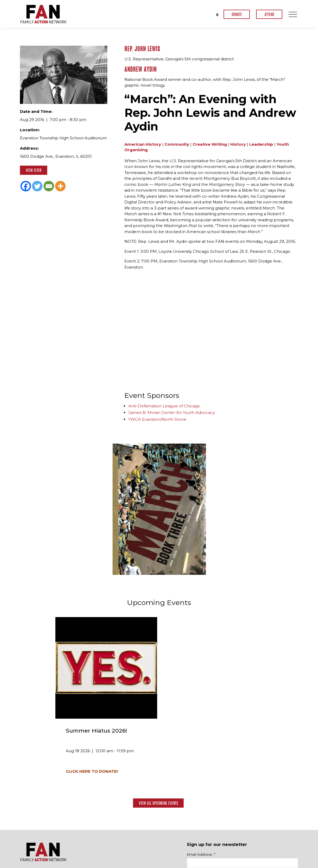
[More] (60, 186)
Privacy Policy (287, 864)
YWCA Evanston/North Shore (157, 419)
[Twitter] (37, 186)
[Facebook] (26, 186)
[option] (159, 509)
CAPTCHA (196, 789)
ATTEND (269, 14)
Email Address (201, 769)
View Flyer (34, 170)
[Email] (49, 186)
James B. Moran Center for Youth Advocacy (172, 412)
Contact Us (282, 848)
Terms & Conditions (254, 864)
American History (143, 144)
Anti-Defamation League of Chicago (164, 406)
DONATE (237, 14)
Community (177, 144)
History (238, 144)
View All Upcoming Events (158, 717)
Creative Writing (210, 144)
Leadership (261, 144)
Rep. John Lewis (142, 49)
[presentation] (227, 803)
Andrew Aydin (141, 69)
